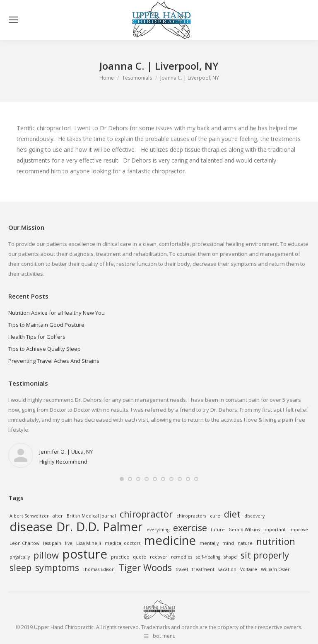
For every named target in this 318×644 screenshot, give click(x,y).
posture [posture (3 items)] (85, 554)
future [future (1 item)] (218, 530)
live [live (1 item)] (69, 543)
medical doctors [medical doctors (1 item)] (123, 543)
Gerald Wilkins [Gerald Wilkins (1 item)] (244, 530)
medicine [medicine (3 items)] (170, 540)
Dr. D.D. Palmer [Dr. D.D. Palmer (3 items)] (100, 527)
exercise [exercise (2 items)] (190, 528)
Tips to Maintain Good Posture (46, 325)
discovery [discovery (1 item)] (254, 516)
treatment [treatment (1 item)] (203, 569)
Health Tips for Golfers (37, 337)
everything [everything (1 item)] (158, 530)
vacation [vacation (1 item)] (227, 569)
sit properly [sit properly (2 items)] (265, 555)
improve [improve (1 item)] (299, 530)
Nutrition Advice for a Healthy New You (57, 313)
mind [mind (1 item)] (228, 543)
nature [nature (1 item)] (245, 543)
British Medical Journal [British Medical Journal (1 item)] (91, 516)
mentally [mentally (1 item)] (209, 543)
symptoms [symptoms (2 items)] (57, 568)
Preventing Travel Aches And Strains (54, 361)
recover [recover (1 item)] (159, 557)
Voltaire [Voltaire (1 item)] (249, 569)
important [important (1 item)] (275, 530)
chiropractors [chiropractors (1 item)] (191, 516)
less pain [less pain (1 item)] (52, 543)
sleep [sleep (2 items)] (20, 568)
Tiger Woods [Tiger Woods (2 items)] (145, 568)
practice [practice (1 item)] (120, 557)
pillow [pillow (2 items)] (46, 555)
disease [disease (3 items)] (31, 527)
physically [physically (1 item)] (20, 557)
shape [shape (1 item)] (230, 557)
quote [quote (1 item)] (140, 557)
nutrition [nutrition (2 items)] (276, 542)
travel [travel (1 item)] (182, 569)
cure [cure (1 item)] (215, 516)
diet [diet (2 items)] (232, 514)
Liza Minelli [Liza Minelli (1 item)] (89, 543)
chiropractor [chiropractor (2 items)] (146, 514)
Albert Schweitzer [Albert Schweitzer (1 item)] (29, 516)
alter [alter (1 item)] (58, 516)
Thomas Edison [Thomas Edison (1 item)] (99, 569)
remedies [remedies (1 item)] (182, 557)
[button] (122, 479)
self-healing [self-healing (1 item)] (208, 557)
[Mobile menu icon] (13, 20)
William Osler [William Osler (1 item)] (275, 569)
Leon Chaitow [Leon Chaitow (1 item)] (24, 543)
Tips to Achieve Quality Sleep (45, 349)
